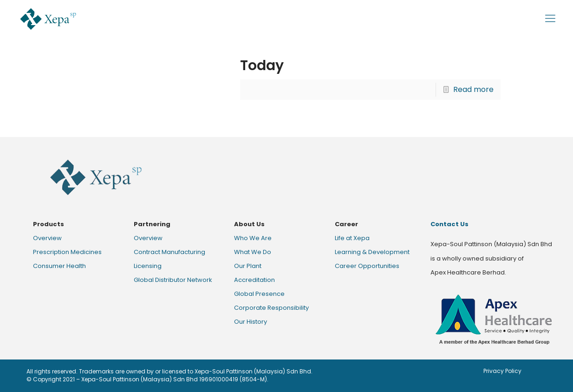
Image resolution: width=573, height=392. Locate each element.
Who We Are (253, 238)
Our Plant (248, 266)
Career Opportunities (367, 266)
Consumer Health (59, 266)
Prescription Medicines (67, 252)
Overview (47, 238)
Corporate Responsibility (271, 308)
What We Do (253, 252)
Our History (251, 322)
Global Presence (259, 294)
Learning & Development (372, 252)
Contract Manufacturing (169, 252)
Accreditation (254, 280)
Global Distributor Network (173, 280)
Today (262, 65)
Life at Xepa (352, 238)
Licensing (148, 266)
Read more (473, 89)
